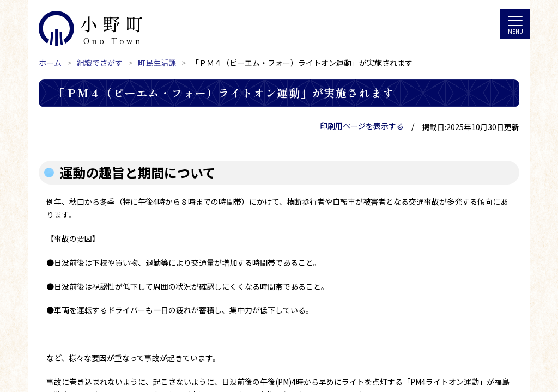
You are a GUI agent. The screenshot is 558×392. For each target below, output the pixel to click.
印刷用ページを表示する (362, 126)
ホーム (50, 63)
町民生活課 (157, 63)
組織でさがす (100, 63)
